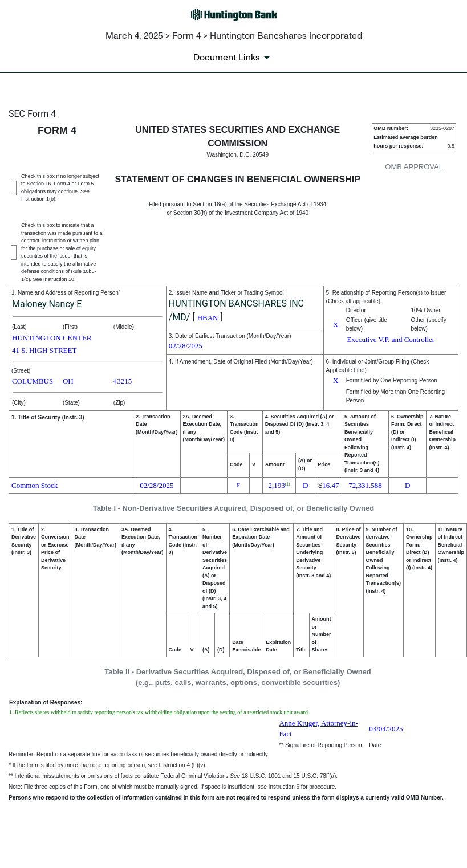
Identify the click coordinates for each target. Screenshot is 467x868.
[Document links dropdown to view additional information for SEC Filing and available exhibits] (233, 58)
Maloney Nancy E (47, 304)
